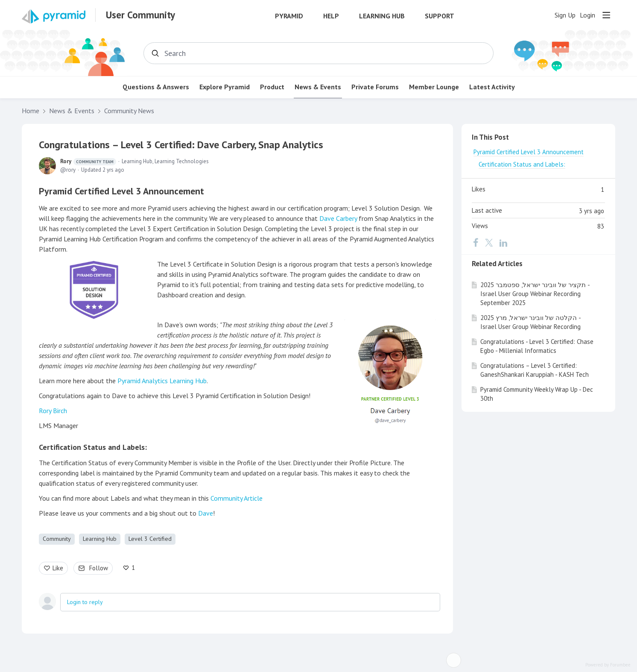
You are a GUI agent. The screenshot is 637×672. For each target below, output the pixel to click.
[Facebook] (476, 243)
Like (58, 568)
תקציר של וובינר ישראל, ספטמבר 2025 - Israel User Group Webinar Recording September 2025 (535, 294)
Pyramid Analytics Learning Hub (162, 381)
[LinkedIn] (503, 243)
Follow (99, 568)
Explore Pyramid (225, 87)
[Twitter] (489, 243)
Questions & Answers (156, 87)
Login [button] (587, 15)
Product (272, 87)
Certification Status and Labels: (93, 447)
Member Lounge (434, 87)
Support (440, 16)
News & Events (318, 87)
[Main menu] (606, 15)
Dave (206, 513)
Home (31, 111)
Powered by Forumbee (608, 665)
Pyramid (289, 16)
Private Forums (375, 87)
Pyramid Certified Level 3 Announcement (121, 191)
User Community (140, 15)
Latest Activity (492, 87)
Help (331, 16)
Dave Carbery (338, 218)
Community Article (237, 498)
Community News (129, 111)
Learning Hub (382, 16)
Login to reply (85, 602)
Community (57, 539)
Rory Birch (53, 411)
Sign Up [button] (565, 15)
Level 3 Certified (150, 539)
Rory (88, 161)
